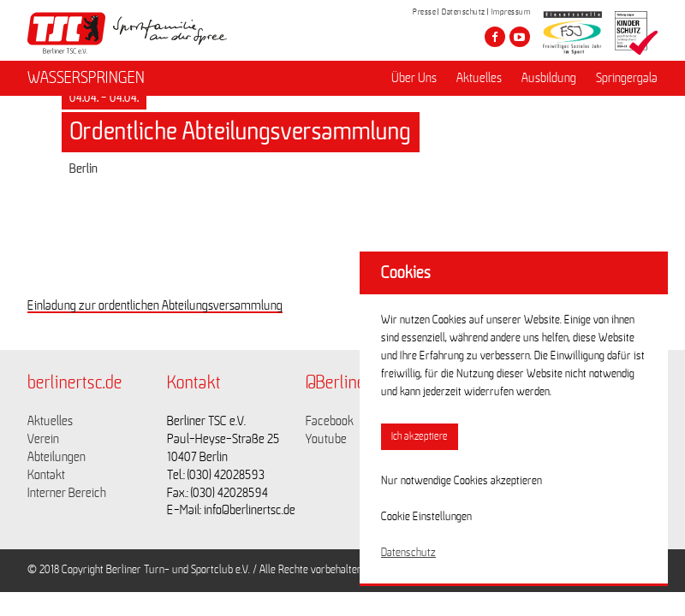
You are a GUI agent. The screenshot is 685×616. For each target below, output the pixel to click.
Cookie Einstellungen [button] (426, 517)
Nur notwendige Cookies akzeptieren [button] (462, 481)
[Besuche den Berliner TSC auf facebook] (495, 37)
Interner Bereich (67, 493)
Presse (424, 12)
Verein (43, 439)
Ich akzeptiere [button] (420, 437)
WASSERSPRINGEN (86, 78)
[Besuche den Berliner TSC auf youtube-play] (520, 37)
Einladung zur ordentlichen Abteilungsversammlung (155, 305)
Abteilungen (57, 457)
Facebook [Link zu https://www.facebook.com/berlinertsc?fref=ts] (330, 421)
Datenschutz (464, 12)
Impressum (511, 12)
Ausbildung (549, 78)
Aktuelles (479, 78)
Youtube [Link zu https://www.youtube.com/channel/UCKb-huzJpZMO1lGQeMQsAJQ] (326, 439)
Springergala (627, 78)
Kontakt (46, 475)
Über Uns (414, 78)
